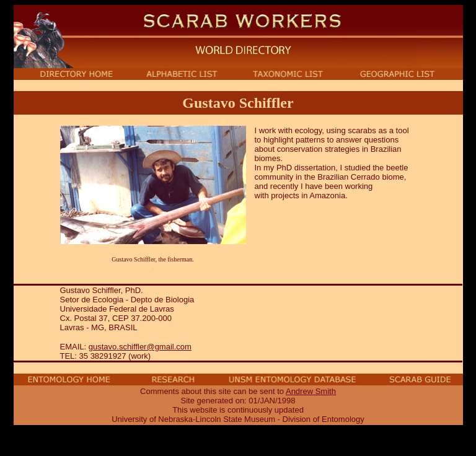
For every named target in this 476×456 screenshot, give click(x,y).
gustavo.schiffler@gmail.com (140, 347)
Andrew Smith (311, 391)
